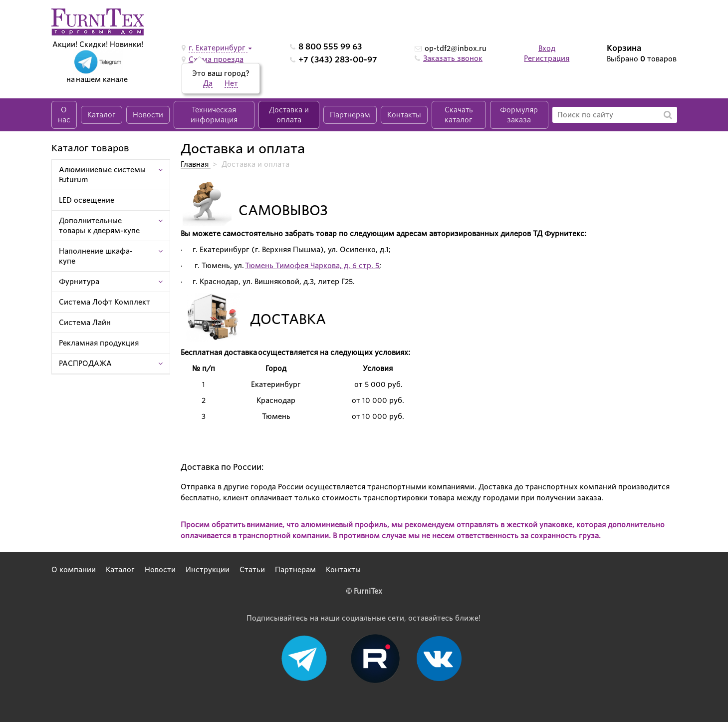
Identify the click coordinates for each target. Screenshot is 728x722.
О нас (64, 115)
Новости (148, 115)
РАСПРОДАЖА (85, 363)
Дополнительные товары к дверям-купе (99, 226)
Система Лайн (85, 323)
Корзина (624, 48)
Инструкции (208, 570)
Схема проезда (216, 59)
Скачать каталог (459, 115)
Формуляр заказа (519, 115)
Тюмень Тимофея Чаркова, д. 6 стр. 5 (312, 266)
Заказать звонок (453, 58)
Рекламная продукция (99, 343)
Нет (231, 83)
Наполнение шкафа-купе (96, 256)
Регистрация (547, 58)
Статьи (252, 570)
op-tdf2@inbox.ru (456, 48)
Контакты (404, 115)
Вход (547, 48)
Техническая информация (214, 115)
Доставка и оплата (289, 115)
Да (208, 83)
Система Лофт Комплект (105, 302)
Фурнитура (79, 282)
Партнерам (350, 115)
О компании (74, 570)
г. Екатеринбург (218, 48)
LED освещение (87, 200)
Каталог (102, 115)
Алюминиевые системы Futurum (102, 175)
